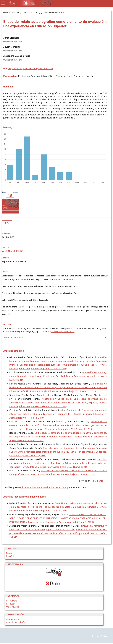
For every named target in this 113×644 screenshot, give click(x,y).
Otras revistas (13, 607)
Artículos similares (14, 351)
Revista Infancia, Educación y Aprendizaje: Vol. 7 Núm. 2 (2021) (61, 522)
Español (10, 556)
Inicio (6, 13)
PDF (8, 223)
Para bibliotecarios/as (16, 622)
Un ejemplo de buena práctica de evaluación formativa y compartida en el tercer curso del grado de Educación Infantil (58, 387)
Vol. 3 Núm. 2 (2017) (31, 13)
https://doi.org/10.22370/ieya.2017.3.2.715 (31, 68)
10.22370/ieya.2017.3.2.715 (63, 332)
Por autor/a (11, 604)
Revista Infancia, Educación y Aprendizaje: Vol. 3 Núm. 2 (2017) (64, 474)
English (10, 553)
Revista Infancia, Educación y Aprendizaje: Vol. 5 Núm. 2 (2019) (63, 391)
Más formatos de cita (13, 338)
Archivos (15, 13)
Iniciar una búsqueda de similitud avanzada (43, 487)
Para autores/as (13, 619)
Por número (12, 601)
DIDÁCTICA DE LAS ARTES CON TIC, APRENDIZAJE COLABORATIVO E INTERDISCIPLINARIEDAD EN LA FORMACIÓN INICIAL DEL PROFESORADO (58, 518)
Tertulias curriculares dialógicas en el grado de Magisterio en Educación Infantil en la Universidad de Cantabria (58, 463)
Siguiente (98, 481)
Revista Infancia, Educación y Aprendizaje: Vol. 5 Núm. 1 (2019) (59, 429)
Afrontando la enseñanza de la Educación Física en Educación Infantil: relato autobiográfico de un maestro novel (58, 425)
